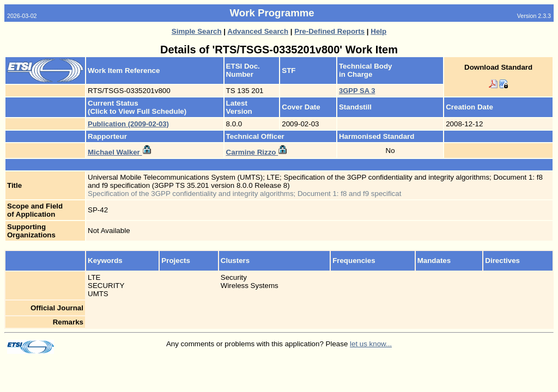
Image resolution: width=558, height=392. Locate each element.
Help (378, 31)
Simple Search (197, 31)
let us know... (371, 344)
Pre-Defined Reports (329, 31)
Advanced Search (258, 31)
